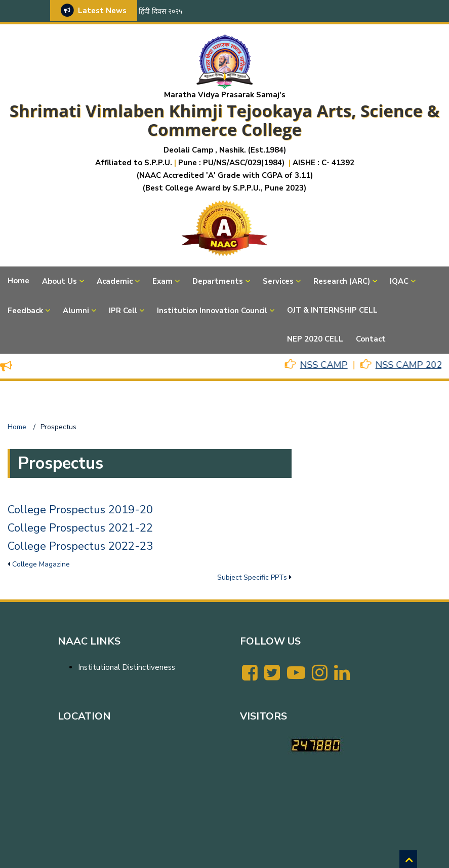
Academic (115, 281)
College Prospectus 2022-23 (80, 546)
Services (278, 281)
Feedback (25, 311)
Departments (218, 281)
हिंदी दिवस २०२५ (160, 11)
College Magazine (41, 564)
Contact (371, 339)
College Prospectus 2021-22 (80, 528)
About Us (59, 281)
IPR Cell (123, 311)
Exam (162, 281)
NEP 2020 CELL (315, 339)
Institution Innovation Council (212, 311)
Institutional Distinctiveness (127, 667)
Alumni (76, 311)
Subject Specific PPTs (252, 577)
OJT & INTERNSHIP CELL (332, 310)
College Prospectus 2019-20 (80, 510)
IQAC (399, 281)
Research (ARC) (342, 281)
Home (18, 281)
